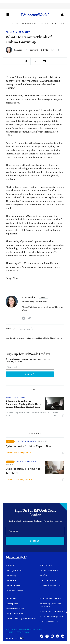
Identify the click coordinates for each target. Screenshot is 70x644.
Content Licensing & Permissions (21, 619)
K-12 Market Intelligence (51, 616)
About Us (10, 565)
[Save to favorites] (35, 61)
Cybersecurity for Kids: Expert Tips (28, 446)
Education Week (41, 302)
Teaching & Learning (48, 24)
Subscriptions (12, 604)
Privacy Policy (23, 632)
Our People (11, 580)
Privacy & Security (18, 32)
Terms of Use (11, 632)
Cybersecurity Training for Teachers (23, 471)
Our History (11, 575)
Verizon (28, 479)
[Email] (35, 531)
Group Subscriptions (15, 614)
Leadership (15, 24)
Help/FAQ (44, 575)
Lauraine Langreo (14, 413)
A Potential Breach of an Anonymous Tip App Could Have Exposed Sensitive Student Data (23, 404)
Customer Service (48, 580)
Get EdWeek (12, 598)
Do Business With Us (50, 598)
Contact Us (46, 565)
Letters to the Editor (49, 570)
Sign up (35, 541)
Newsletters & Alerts (15, 609)
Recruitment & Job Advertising (54, 612)
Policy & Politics (29, 24)
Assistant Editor (28, 302)
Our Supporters (13, 585)
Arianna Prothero (32, 413)
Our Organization (14, 570)
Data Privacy (25, 329)
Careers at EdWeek (14, 590)
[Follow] (43, 297)
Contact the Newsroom (50, 585)
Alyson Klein (22, 50)
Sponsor (43, 441)
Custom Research (49, 621)
